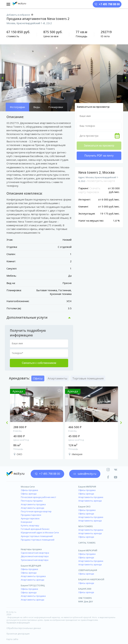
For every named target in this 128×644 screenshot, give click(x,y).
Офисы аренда (29, 494)
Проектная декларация (18, 634)
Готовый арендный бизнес (35, 529)
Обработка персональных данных (24, 628)
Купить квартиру (30, 525)
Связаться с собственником (39, 363)
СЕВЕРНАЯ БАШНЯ (88, 570)
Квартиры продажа (31, 549)
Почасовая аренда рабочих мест (38, 497)
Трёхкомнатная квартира (35, 560)
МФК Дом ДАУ (86, 601)
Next (120, 423)
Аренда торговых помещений (37, 536)
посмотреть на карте (101, 181)
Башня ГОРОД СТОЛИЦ (33, 585)
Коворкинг (26, 522)
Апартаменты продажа (33, 504)
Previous (8, 423)
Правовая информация (18, 623)
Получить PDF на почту (99, 156)
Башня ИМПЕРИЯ (87, 487)
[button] (3, 78)
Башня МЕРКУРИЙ (88, 550)
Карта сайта (12, 639)
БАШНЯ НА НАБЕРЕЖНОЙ (91, 579)
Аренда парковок (30, 518)
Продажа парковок (31, 515)
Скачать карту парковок (89, 190)
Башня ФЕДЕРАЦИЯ (31, 566)
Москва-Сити (28, 487)
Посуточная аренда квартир (36, 511)
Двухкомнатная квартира (35, 556)
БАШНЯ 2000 (85, 589)
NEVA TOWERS (86, 526)
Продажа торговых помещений (38, 540)
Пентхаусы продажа (32, 501)
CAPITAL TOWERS (87, 543)
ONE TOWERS (85, 598)
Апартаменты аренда (32, 508)
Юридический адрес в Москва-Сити (40, 532)
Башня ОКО (84, 507)
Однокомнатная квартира (35, 553)
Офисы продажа (29, 490)
